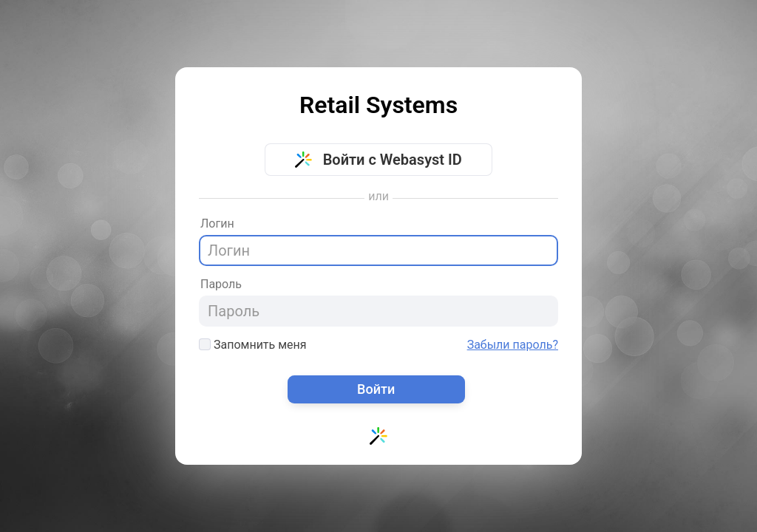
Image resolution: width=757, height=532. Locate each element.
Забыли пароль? (513, 345)
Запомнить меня (253, 345)
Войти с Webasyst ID (378, 160)
